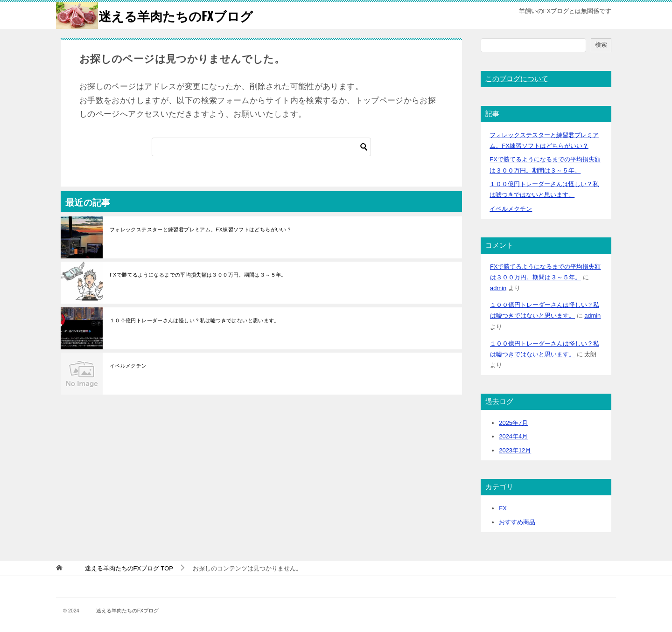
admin (498, 288)
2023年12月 (515, 450)
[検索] (261, 146)
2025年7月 (513, 422)
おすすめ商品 (517, 522)
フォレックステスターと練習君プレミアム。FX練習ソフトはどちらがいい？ (201, 229)
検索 (601, 45)
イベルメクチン (128, 366)
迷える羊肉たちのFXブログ (160, 15)
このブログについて (517, 79)
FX (503, 508)
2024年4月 (513, 436)
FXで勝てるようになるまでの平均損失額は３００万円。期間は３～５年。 (198, 275)
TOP (120, 568)
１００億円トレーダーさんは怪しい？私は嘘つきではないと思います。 (195, 320)
